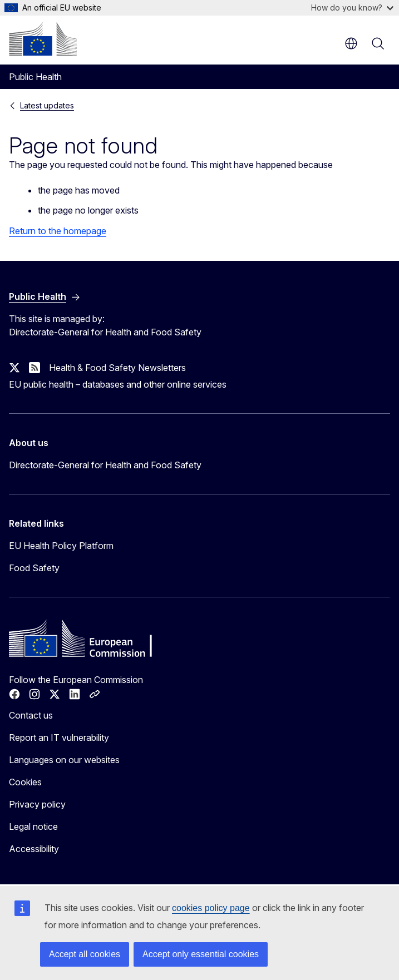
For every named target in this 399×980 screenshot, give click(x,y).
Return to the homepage (58, 231)
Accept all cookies (85, 954)
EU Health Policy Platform (61, 546)
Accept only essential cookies (201, 954)
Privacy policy (37, 804)
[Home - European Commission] (43, 39)
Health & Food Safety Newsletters (117, 368)
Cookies (25, 782)
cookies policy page (211, 908)
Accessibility (34, 849)
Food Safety (34, 568)
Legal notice (33, 826)
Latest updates (47, 105)
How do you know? (352, 8)
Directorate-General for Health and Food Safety (105, 465)
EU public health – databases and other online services (118, 384)
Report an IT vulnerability (59, 738)
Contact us (31, 715)
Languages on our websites (64, 760)
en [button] (351, 43)
